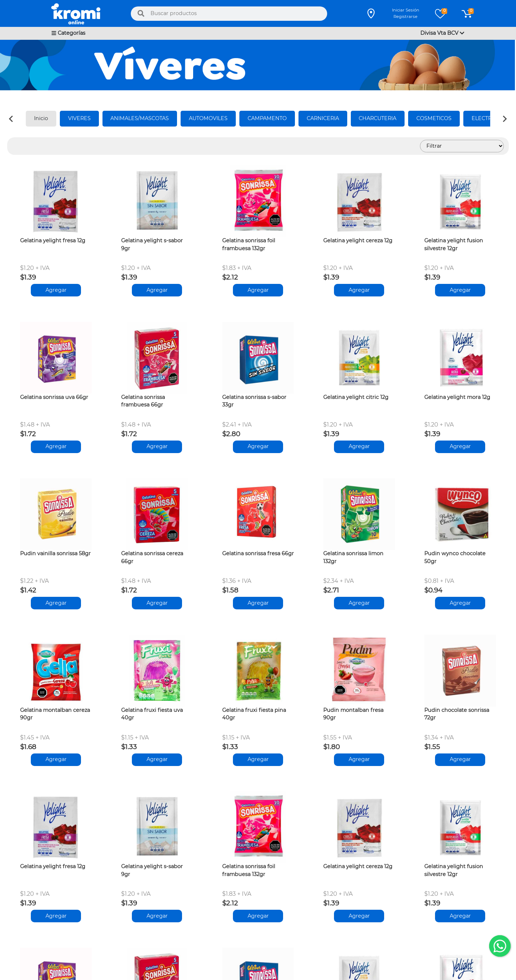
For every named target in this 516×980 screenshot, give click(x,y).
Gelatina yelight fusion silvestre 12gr (454, 244)
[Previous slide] (11, 119)
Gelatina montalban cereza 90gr (55, 714)
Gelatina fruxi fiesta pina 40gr (254, 714)
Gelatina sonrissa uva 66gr (54, 397)
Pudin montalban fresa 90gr (353, 714)
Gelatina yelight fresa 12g (53, 241)
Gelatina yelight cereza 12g (358, 241)
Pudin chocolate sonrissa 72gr (457, 714)
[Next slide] (505, 119)
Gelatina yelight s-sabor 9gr (152, 244)
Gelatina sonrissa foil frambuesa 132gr (249, 244)
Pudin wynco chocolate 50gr (455, 557)
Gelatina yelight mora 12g (457, 397)
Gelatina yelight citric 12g (356, 397)
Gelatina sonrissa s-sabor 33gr (254, 401)
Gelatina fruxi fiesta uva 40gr (152, 714)
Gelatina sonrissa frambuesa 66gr (143, 401)
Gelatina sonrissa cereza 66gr (152, 557)
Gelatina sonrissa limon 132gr (353, 557)
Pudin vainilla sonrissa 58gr (55, 553)
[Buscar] (141, 14)
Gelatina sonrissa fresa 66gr (258, 553)
